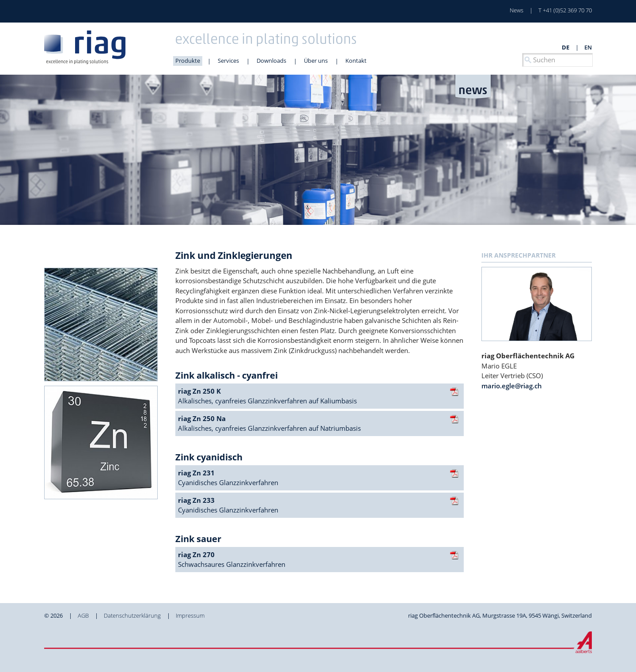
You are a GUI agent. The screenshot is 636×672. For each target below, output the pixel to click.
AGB (83, 615)
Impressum (190, 615)
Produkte (188, 61)
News (517, 10)
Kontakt (356, 61)
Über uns (316, 61)
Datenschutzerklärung (132, 615)
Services (228, 61)
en (588, 47)
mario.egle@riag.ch (512, 386)
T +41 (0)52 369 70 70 (565, 10)
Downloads (271, 61)
